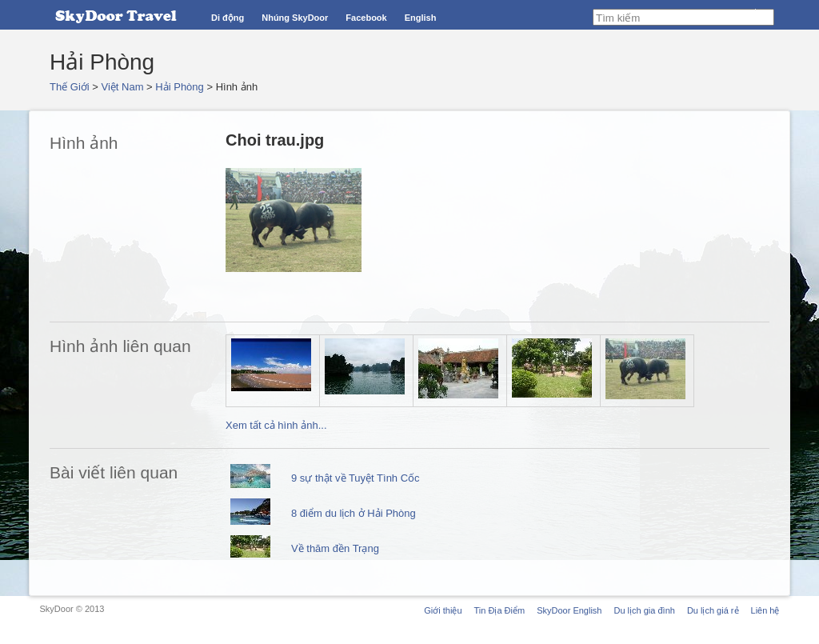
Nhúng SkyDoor (295, 18)
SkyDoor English (569, 610)
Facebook (366, 18)
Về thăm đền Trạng (335, 548)
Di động (228, 18)
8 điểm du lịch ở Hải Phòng (354, 513)
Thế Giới (70, 87)
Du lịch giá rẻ (713, 610)
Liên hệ (765, 610)
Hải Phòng (179, 87)
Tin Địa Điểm (500, 610)
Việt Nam (123, 87)
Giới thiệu (443, 610)
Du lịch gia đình (644, 610)
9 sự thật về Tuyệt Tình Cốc (356, 478)
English (421, 18)
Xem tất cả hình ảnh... (276, 425)
